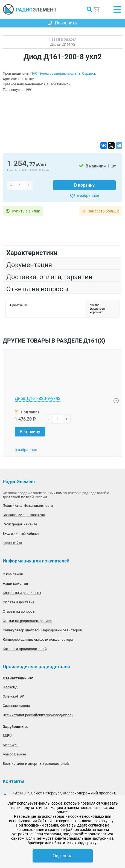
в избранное (88, 195)
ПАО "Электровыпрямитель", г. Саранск (63, 73)
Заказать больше (104, 211)
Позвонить (62, 23)
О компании (13, 574)
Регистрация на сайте (20, 524)
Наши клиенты (15, 583)
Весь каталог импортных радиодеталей (36, 764)
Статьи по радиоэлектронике (27, 621)
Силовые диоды (16, 706)
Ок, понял (62, 856)
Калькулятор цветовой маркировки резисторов (42, 630)
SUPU (7, 736)
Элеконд (10, 687)
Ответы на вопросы (19, 611)
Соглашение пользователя (24, 515)
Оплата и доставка (18, 602)
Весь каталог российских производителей (38, 715)
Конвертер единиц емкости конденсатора (38, 639)
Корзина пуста (97, 9)
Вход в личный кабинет (21, 534)
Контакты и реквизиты (22, 593)
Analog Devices (15, 754)
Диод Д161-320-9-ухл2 (38, 398)
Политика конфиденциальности (28, 506)
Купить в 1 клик (26, 211)
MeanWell (11, 745)
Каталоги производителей (25, 649)
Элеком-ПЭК (13, 696)
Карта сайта (12, 543)
